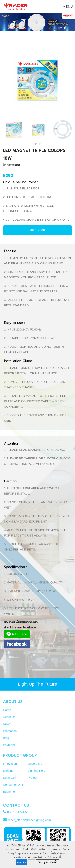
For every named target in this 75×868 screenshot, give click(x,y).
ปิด (31, 862)
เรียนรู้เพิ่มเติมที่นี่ (48, 862)
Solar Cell (9, 778)
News (7, 724)
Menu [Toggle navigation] (66, 7)
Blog (6, 738)
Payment (9, 745)
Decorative (35, 764)
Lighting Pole (36, 771)
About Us (9, 717)
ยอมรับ (21, 862)
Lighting (8, 771)
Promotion (10, 731)
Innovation (10, 764)
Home (7, 710)
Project (32, 778)
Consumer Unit (13, 785)
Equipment (10, 792)
